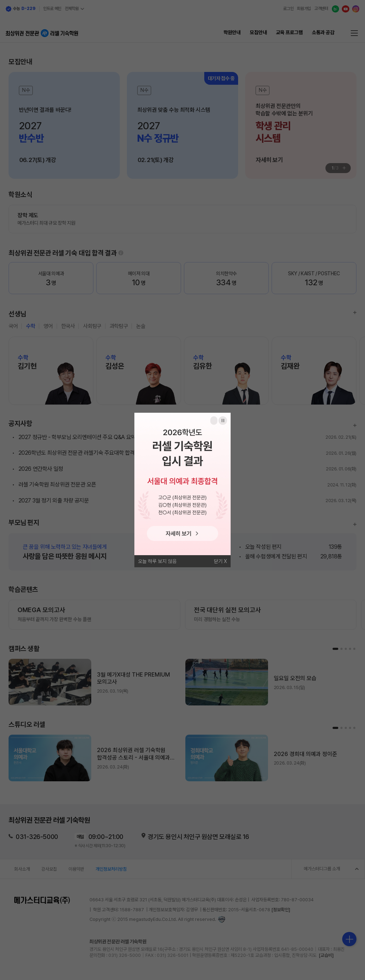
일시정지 (223, 421)
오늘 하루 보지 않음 (157, 561)
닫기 (218, 561)
